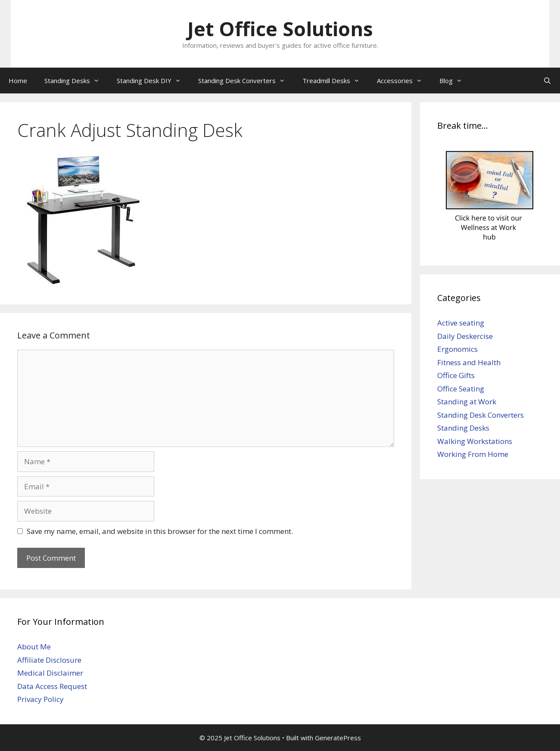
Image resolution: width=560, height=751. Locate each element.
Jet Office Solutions (280, 29)
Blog (455, 81)
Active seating (461, 323)
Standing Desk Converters (246, 81)
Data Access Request (52, 686)
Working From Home (473, 454)
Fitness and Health (469, 362)
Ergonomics (457, 349)
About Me (34, 647)
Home (18, 81)
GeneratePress (338, 738)
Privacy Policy (40, 699)
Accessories (404, 81)
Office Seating (461, 389)
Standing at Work (467, 402)
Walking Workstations (475, 441)
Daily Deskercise (465, 336)
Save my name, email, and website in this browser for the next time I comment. (160, 531)
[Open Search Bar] (547, 81)
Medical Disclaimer (50, 673)
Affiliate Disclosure (49, 660)
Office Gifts (456, 375)
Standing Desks (76, 81)
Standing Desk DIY (153, 81)
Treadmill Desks (335, 81)
